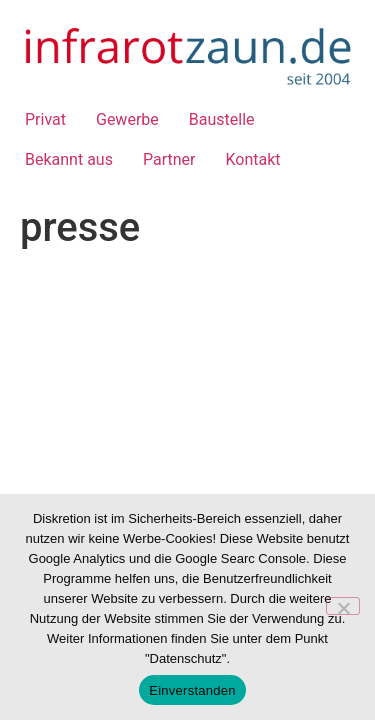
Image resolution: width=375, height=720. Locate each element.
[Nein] (343, 606)
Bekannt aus (69, 159)
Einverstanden (192, 690)
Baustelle (222, 119)
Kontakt (252, 159)
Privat (45, 119)
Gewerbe (127, 119)
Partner (169, 159)
